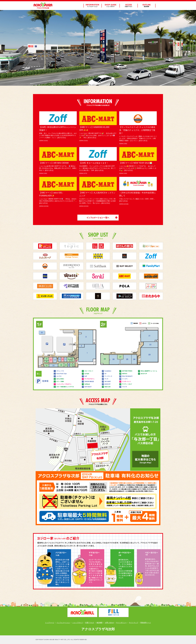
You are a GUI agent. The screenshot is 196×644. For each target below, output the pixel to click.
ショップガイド (78, 623)
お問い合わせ (109, 623)
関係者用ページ (146, 623)
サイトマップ (133, 623)
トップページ (50, 623)
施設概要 (99, 623)
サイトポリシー (121, 623)
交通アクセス (90, 623)
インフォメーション (63, 623)
